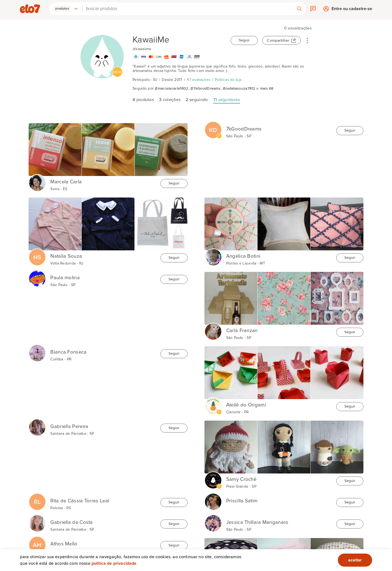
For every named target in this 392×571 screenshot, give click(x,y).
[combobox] (188, 9)
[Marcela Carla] (37, 180)
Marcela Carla (66, 182)
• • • (307, 40)
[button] (66, 9)
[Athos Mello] (37, 542)
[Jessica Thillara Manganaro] (213, 521)
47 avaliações (198, 80)
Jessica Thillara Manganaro (257, 522)
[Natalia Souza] (37, 254)
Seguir (244, 40)
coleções (170, 100)
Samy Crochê (241, 479)
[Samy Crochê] (213, 478)
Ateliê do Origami (246, 405)
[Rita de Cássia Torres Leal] (37, 499)
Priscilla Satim (242, 501)
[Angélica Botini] (213, 254)
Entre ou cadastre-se (352, 10)
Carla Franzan (242, 331)
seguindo (197, 100)
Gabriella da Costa (71, 522)
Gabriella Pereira (69, 426)
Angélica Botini (243, 256)
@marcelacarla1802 (171, 89)
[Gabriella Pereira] (37, 425)
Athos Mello (64, 544)
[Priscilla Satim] (213, 499)
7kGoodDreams (244, 129)
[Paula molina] (37, 276)
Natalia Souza (66, 256)
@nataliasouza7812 (239, 89)
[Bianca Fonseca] (37, 350)
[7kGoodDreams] (213, 127)
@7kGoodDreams (205, 89)
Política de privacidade (114, 563)
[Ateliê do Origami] (213, 403)
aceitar (355, 560)
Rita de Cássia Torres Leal (80, 501)
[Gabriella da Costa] (37, 521)
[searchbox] (188, 9)
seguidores (227, 100)
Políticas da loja (228, 80)
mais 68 (267, 89)
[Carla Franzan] (213, 329)
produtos (143, 100)
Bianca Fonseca (68, 352)
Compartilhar (278, 41)
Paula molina (65, 278)
